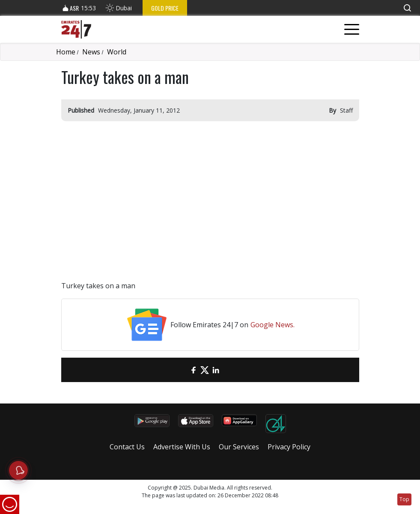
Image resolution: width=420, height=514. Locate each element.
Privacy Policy (289, 447)
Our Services (239, 447)
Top (404, 499)
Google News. (273, 325)
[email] (182, 370)
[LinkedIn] (216, 370)
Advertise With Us (182, 447)
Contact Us (127, 447)
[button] (407, 8)
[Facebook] (194, 370)
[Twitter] (205, 370)
